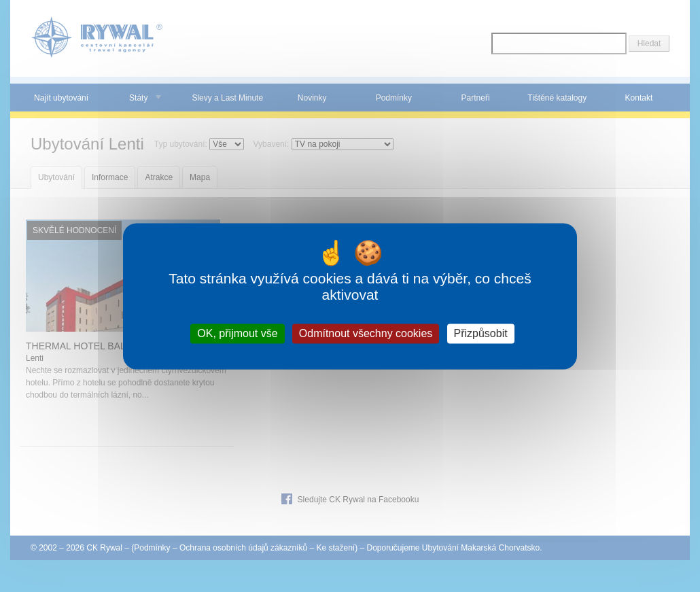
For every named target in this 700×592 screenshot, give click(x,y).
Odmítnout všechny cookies (366, 333)
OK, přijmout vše (237, 333)
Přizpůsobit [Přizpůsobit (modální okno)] (481, 333)
